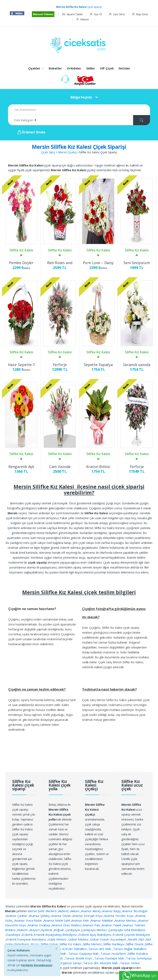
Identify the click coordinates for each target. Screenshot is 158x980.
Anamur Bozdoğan (135, 911)
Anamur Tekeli (112, 925)
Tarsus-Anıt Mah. (100, 949)
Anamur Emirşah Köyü (88, 916)
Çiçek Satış (48, 152)
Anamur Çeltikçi (40, 916)
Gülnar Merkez (79, 939)
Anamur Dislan (61, 916)
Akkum (75, 911)
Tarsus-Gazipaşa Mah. (84, 953)
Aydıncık (47, 930)
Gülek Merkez (58, 939)
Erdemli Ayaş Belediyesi (95, 935)
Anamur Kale (80, 920)
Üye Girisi (117, 14)
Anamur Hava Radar (29, 920)
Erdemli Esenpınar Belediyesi (26, 939)
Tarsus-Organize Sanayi (65, 963)
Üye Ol (96, 14)
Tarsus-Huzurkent (114, 953)
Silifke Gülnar (50, 944)
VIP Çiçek (107, 68)
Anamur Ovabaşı (39, 925)
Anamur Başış (112, 911)
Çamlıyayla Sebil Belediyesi (127, 930)
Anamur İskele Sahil (57, 920)
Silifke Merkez (93, 944)
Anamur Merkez (126, 920)
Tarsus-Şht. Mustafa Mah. (101, 963)
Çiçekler (34, 68)
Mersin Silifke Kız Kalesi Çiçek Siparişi (79, 147)
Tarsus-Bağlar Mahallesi (130, 949)
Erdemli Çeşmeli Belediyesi (131, 935)
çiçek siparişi (79, 7)
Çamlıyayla (73, 930)
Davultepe (14, 935)
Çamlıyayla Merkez (94, 930)
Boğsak (59, 930)
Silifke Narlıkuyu (114, 944)
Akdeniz (64, 911)
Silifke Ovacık (135, 944)
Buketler (55, 68)
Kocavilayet (119, 939)
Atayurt (35, 930)
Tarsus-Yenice (130, 963)
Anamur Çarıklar (17, 916)
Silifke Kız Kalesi (71, 944)
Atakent (23, 930)
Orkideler (74, 68)
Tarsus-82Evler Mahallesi (69, 949)
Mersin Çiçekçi (67, 152)
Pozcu (35, 944)
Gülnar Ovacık (100, 939)
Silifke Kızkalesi (138, 953)
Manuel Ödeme (43, 14)
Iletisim (82, 19)
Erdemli (27, 935)
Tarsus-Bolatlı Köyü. (79, 958)
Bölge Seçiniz (81, 97)
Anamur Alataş (91, 911)
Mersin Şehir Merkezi (42, 911)
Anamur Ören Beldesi (67, 925)
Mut (142, 939)
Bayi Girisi (140, 14)
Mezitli (133, 939)
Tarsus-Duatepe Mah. (110, 958)
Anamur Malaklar (102, 920)
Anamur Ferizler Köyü (119, 916)
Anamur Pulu (92, 925)
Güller (91, 68)
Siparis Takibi (72, 14)
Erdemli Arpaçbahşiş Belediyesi (56, 935)
